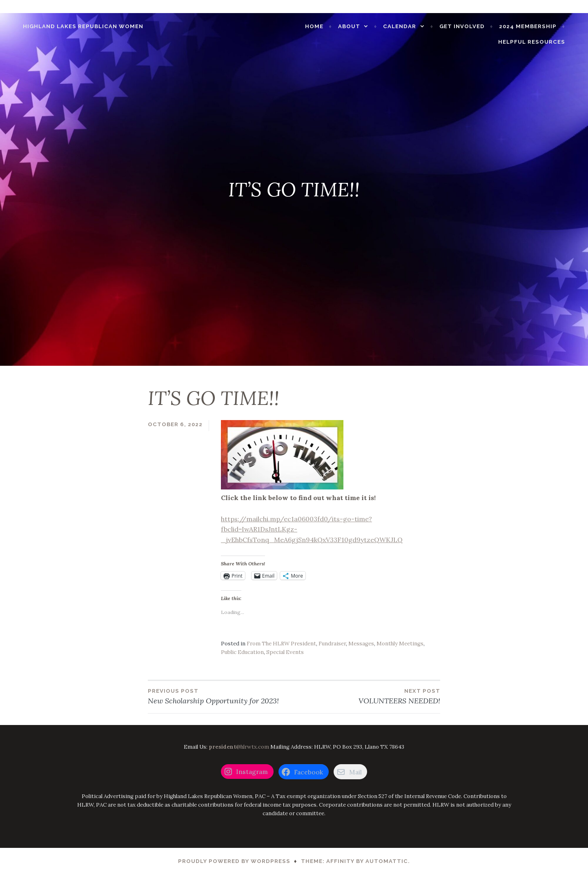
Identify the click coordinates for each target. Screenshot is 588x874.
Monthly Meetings (400, 644)
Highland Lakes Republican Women (71, 23)
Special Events (285, 652)
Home (326, 23)
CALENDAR (412, 23)
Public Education (242, 652)
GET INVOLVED (474, 23)
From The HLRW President (281, 644)
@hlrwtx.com (239, 747)
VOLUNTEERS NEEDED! (367, 696)
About (361, 23)
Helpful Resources (544, 38)
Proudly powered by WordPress (234, 861)
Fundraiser (332, 644)
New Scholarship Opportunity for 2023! (221, 696)
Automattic (387, 861)
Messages (361, 644)
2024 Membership (540, 23)
